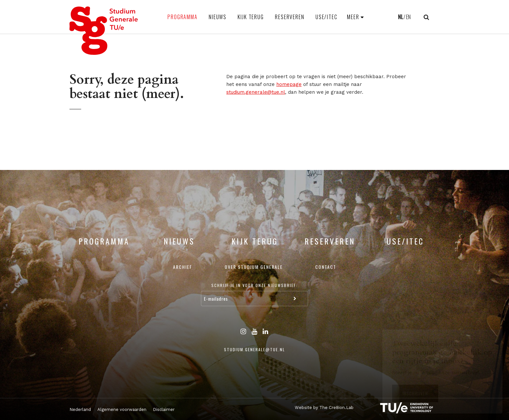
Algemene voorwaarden (122, 409)
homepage (289, 84)
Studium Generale (104, 31)
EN (408, 17)
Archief (183, 267)
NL (400, 17)
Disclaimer (164, 409)
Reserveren (290, 17)
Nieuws (218, 17)
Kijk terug (251, 17)
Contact (326, 267)
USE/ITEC (327, 17)
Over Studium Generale (254, 267)
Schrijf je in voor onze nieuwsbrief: (255, 285)
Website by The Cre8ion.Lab (324, 408)
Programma (183, 17)
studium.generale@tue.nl (256, 92)
